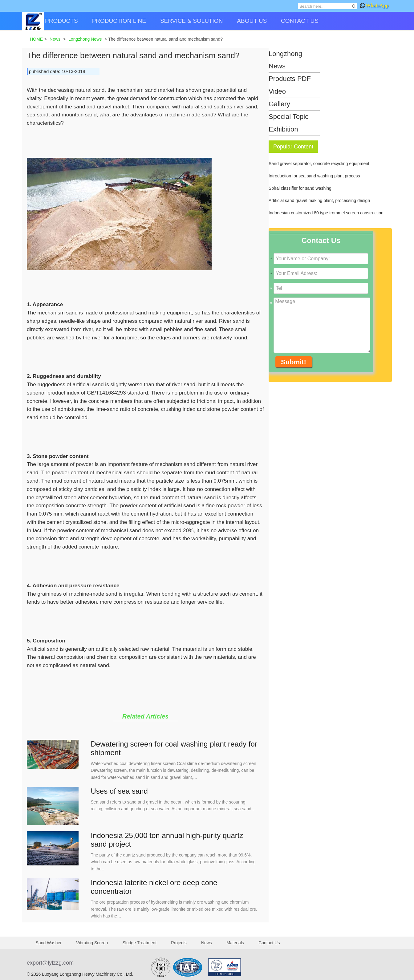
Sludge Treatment (140, 943)
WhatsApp (374, 5)
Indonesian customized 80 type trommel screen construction (326, 213)
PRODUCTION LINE (119, 21)
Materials (235, 943)
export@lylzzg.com (50, 963)
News (207, 943)
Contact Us (269, 943)
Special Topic (288, 117)
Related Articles (145, 716)
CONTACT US (300, 21)
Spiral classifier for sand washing (300, 188)
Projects (179, 943)
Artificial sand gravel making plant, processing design (319, 200)
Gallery (279, 104)
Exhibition (283, 129)
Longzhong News (285, 60)
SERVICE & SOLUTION (191, 21)
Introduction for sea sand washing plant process (314, 176)
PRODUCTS (61, 21)
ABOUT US (252, 21)
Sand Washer (49, 943)
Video (277, 91)
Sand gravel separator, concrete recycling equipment (319, 164)
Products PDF (290, 79)
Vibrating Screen (92, 943)
